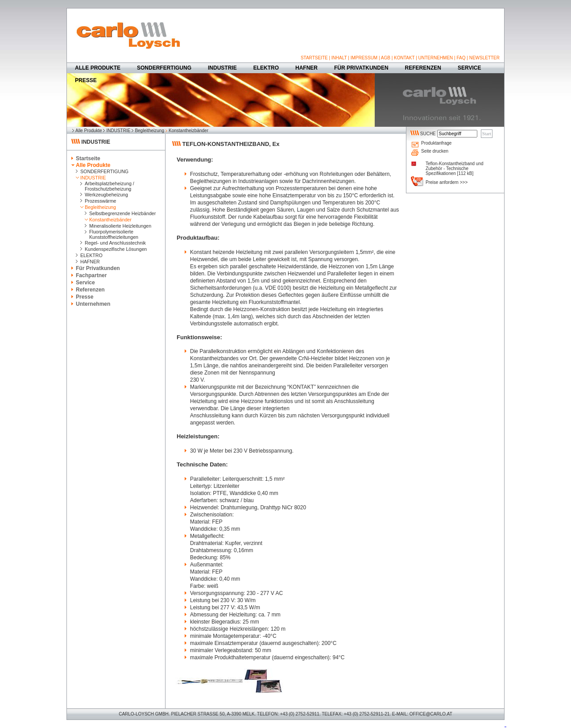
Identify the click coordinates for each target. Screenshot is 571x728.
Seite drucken (435, 151)
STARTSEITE (314, 58)
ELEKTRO (266, 68)
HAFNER (306, 68)
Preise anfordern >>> (447, 182)
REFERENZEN (423, 68)
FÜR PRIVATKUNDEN (361, 68)
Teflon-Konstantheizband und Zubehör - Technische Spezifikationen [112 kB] (455, 168)
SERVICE (469, 68)
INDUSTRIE (222, 68)
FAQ (461, 58)
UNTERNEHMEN (436, 58)
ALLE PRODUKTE (98, 68)
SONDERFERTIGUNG (164, 68)
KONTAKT (404, 58)
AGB (386, 58)
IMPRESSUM (364, 58)
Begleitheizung (149, 131)
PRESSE (86, 80)
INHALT (339, 58)
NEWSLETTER (484, 58)
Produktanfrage (436, 143)
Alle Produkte (89, 131)
